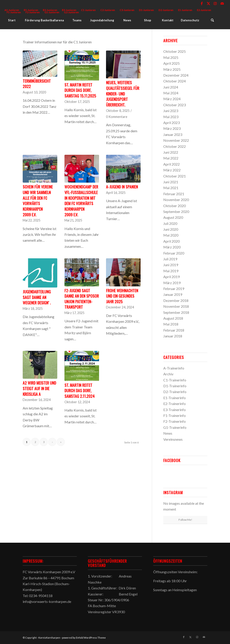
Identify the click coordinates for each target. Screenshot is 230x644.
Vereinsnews (173, 439)
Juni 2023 (171, 111)
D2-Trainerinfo (175, 392)
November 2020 (176, 200)
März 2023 (172, 128)
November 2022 (176, 140)
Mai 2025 (171, 57)
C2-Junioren (108, 10)
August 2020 (173, 217)
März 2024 (172, 99)
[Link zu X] (209, 3)
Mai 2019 (171, 271)
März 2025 (172, 69)
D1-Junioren (146, 10)
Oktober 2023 (175, 105)
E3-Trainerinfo (175, 410)
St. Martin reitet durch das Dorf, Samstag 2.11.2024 (80, 391)
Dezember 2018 (176, 300)
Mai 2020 (171, 235)
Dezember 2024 (176, 75)
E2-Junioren (204, 10)
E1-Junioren (185, 10)
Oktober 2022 (175, 146)
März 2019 (172, 283)
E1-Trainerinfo (175, 398)
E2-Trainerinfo (175, 404)
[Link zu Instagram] (215, 3)
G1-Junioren (52, 12)
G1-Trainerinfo (175, 427)
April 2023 (171, 123)
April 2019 (171, 277)
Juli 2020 (170, 223)
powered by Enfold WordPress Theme (84, 638)
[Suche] (212, 20)
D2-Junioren (166, 10)
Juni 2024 (171, 87)
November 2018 (176, 306)
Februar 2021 (174, 194)
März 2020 (172, 247)
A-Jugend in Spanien (122, 187)
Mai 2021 (171, 188)
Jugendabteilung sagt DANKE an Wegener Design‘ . (37, 297)
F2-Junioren (33, 12)
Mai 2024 (171, 93)
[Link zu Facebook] (202, 3)
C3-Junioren (127, 10)
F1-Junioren (14, 12)
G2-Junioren (71, 12)
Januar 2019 (173, 294)
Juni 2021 (171, 182)
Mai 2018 (171, 324)
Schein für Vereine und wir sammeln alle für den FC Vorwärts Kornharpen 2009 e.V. (38, 200)
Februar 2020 (174, 253)
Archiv (168, 374)
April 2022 (171, 164)
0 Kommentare (117, 117)
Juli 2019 (170, 259)
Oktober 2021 (175, 176)
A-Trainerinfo (174, 368)
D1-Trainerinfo (175, 386)
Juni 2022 (171, 152)
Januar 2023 (173, 134)
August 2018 (173, 318)
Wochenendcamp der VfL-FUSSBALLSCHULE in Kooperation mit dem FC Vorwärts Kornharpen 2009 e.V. (81, 200)
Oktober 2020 (175, 206)
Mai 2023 (171, 117)
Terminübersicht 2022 (37, 84)
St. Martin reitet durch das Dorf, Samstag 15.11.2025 (80, 90)
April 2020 (171, 241)
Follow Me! (185, 520)
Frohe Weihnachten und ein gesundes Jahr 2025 (122, 296)
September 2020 (176, 211)
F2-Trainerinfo (175, 421)
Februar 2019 (174, 289)
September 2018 (176, 312)
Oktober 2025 (175, 51)
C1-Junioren (88, 10)
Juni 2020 (171, 229)
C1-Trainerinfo (175, 380)
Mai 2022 (171, 158)
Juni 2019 (171, 265)
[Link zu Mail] (222, 3)
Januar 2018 (173, 336)
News (168, 433)
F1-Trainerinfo (175, 415)
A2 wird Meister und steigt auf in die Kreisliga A (39, 388)
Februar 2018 (174, 330)
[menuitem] (88, 10)
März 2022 (172, 170)
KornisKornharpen (49, 638)
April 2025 (171, 63)
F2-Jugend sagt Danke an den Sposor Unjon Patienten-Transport (82, 299)
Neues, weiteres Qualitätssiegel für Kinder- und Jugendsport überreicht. (123, 94)
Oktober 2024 (175, 81)
